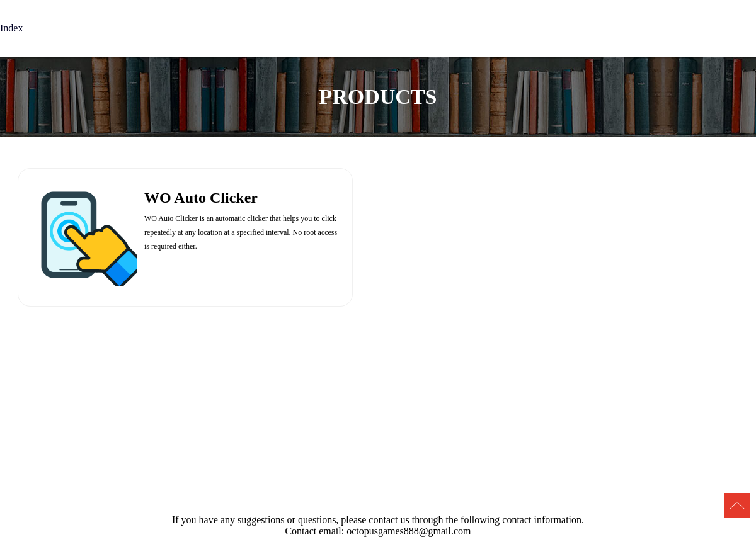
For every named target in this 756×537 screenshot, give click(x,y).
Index (11, 28)
